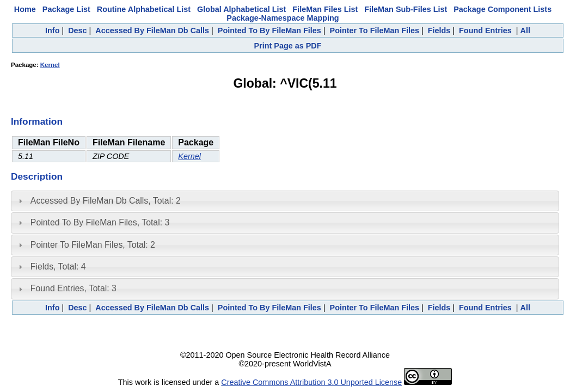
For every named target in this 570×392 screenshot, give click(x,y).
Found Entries (485, 30)
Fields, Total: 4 (58, 267)
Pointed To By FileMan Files (269, 30)
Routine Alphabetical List (144, 9)
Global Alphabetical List (241, 9)
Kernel (50, 65)
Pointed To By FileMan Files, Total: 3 (100, 222)
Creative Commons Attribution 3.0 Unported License (311, 382)
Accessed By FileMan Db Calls (152, 30)
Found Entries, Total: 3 (73, 288)
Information (37, 121)
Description (37, 176)
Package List (66, 9)
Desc (77, 30)
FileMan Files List (325, 9)
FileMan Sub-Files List (406, 9)
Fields (439, 30)
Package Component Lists (502, 9)
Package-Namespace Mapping (283, 18)
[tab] (285, 201)
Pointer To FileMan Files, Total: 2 (93, 245)
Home (25, 9)
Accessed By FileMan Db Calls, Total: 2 (106, 201)
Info (52, 30)
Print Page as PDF (288, 46)
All (525, 30)
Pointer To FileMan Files (375, 30)
